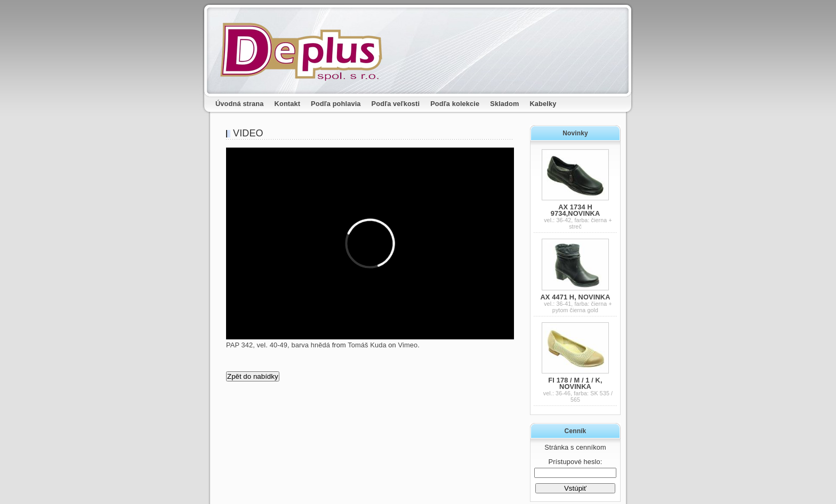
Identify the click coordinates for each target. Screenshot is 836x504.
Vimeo (408, 345)
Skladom (504, 104)
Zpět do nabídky (253, 376)
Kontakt (288, 104)
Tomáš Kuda (367, 345)
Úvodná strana (240, 104)
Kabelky (543, 104)
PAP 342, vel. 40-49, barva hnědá (278, 345)
